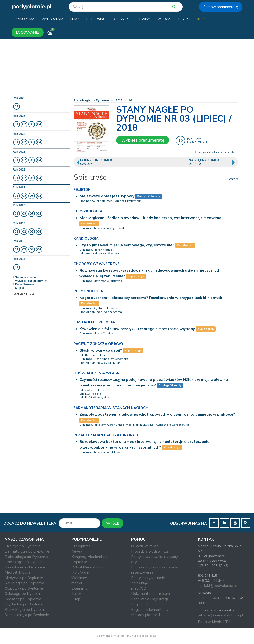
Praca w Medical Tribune (218, 622)
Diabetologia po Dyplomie (26, 557)
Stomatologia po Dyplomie (27, 615)
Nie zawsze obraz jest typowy (107, 196)
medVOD (79, 583)
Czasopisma (81, 546)
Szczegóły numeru (27, 277)
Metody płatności (145, 615)
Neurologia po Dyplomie (25, 583)
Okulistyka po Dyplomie (24, 588)
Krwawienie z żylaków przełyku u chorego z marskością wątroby (137, 329)
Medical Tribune (18, 572)
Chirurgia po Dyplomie (23, 546)
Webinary (79, 578)
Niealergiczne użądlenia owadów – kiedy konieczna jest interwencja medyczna (150, 218)
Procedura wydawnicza (150, 551)
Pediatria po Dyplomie (23, 599)
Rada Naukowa (25, 284)
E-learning (80, 588)
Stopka (19, 288)
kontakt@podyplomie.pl (217, 586)
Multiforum (80, 572)
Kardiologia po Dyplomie (25, 567)
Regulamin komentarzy (150, 610)
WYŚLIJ (113, 523)
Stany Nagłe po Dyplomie (91, 100)
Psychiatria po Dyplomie (24, 604)
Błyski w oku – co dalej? (101, 350)
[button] (25, 19)
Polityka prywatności (148, 578)
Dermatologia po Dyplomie (27, 551)
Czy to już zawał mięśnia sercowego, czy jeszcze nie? (127, 245)
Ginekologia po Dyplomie (25, 562)
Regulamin (140, 604)
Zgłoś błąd (140, 583)
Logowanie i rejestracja (150, 599)
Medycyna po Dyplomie (24, 578)
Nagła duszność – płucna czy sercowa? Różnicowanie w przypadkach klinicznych (151, 298)
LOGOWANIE (28, 32)
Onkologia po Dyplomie (24, 594)
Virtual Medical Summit (90, 567)
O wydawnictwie (145, 546)
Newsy (77, 551)
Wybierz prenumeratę (143, 140)
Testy (76, 594)
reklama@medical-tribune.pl (221, 615)
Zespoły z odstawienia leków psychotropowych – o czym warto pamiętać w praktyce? (157, 414)
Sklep (76, 599)
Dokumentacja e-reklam (151, 594)
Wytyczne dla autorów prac (32, 281)
